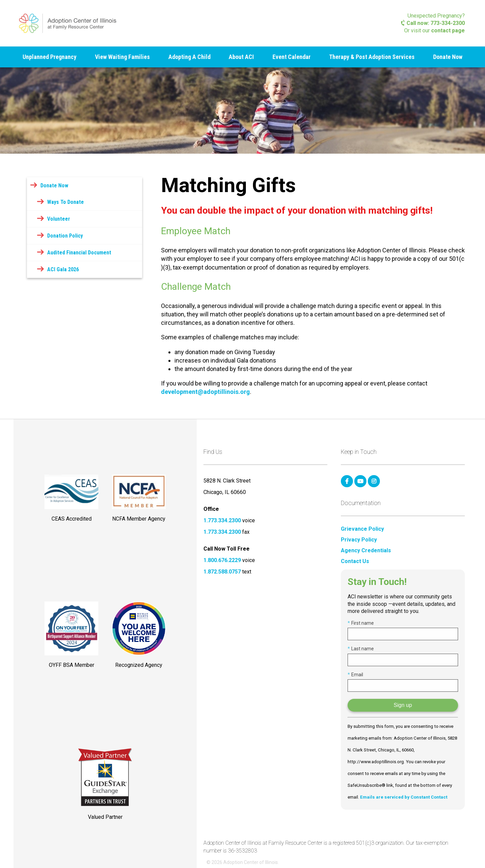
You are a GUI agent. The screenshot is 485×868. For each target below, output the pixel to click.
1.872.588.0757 (222, 572)
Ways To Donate (66, 202)
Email (355, 675)
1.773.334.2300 (222, 520)
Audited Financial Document (79, 253)
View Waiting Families (122, 57)
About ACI (241, 57)
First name (361, 623)
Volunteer (59, 219)
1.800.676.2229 (222, 560)
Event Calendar (292, 57)
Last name (361, 649)
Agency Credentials (366, 551)
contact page (448, 30)
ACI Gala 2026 (63, 269)
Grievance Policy (362, 529)
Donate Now (448, 57)
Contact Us (355, 561)
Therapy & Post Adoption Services (372, 57)
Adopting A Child (189, 57)
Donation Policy (65, 236)
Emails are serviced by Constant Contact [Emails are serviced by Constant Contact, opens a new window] (404, 797)
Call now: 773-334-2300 (433, 23)
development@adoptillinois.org (205, 392)
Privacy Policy (359, 540)
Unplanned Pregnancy (50, 57)
